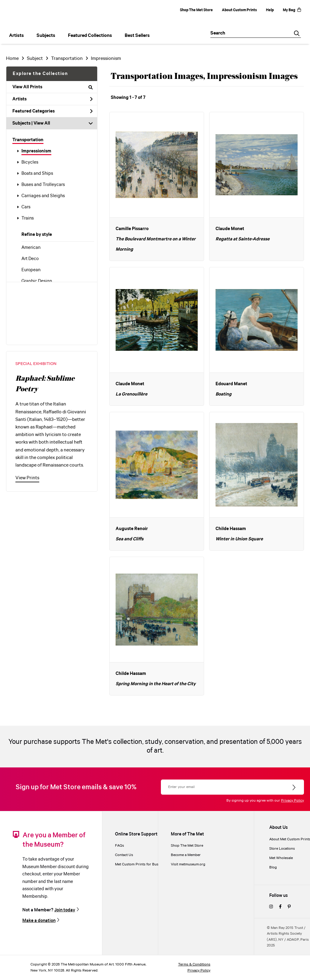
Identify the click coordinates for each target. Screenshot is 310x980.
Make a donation (39, 921)
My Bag (292, 10)
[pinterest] (289, 907)
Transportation (28, 140)
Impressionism (36, 151)
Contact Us (124, 855)
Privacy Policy (292, 801)
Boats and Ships (37, 174)
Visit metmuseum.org (188, 864)
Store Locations (282, 849)
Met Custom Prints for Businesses (143, 864)
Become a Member (186, 855)
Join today (65, 910)
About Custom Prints (239, 10)
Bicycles (30, 162)
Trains (28, 218)
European (31, 270)
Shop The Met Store (196, 10)
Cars (26, 207)
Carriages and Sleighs (43, 196)
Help (270, 10)
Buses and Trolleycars (43, 185)
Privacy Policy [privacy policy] (199, 970)
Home (12, 59)
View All (42, 123)
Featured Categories (53, 111)
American (31, 248)
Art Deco (30, 259)
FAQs (120, 846)
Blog (273, 867)
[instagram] (271, 907)
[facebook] (280, 907)
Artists (53, 99)
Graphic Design (37, 281)
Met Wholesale (281, 858)
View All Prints (53, 87)
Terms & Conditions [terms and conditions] (194, 964)
